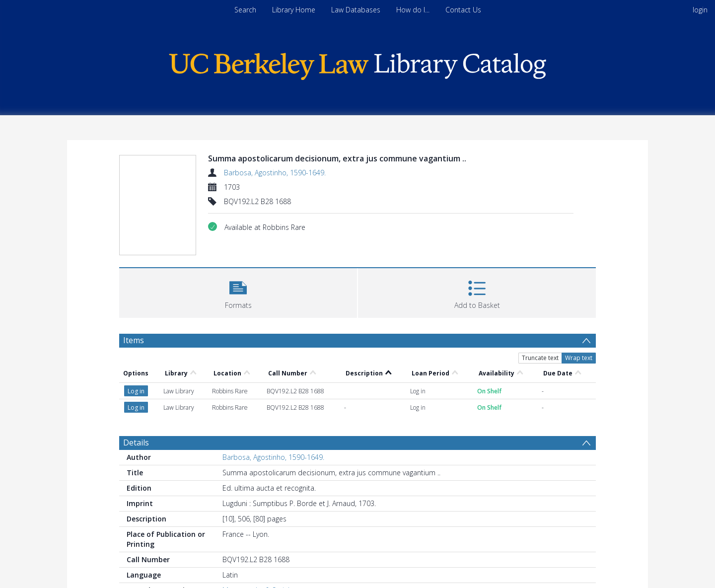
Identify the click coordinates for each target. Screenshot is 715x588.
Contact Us (463, 10)
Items (134, 340)
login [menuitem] (700, 10)
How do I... (413, 10)
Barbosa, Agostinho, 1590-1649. (275, 173)
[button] (238, 292)
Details (136, 442)
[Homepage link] (357, 64)
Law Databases (356, 10)
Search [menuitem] (245, 10)
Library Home (294, 10)
